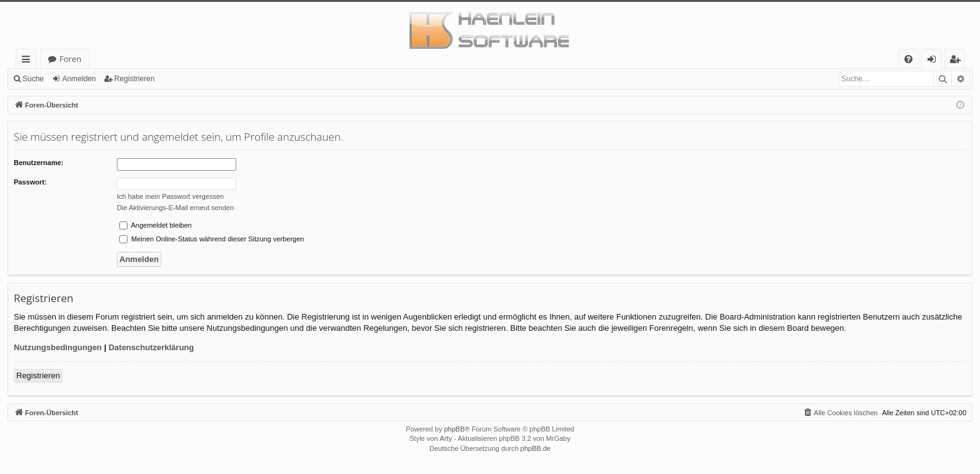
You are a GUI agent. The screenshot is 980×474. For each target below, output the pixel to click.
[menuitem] (908, 59)
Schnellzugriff (28, 61)
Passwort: (30, 182)
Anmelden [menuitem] (935, 61)
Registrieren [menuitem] (957, 61)
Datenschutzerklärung (152, 347)
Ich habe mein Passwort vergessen (170, 196)
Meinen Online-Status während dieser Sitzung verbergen (212, 239)
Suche (33, 79)
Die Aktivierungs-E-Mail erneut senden (175, 208)
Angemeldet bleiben (156, 225)
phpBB (454, 429)
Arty (446, 438)
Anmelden (79, 79)
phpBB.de (536, 448)
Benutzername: (38, 163)
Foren (70, 59)
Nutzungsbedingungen (58, 347)
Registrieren (135, 79)
